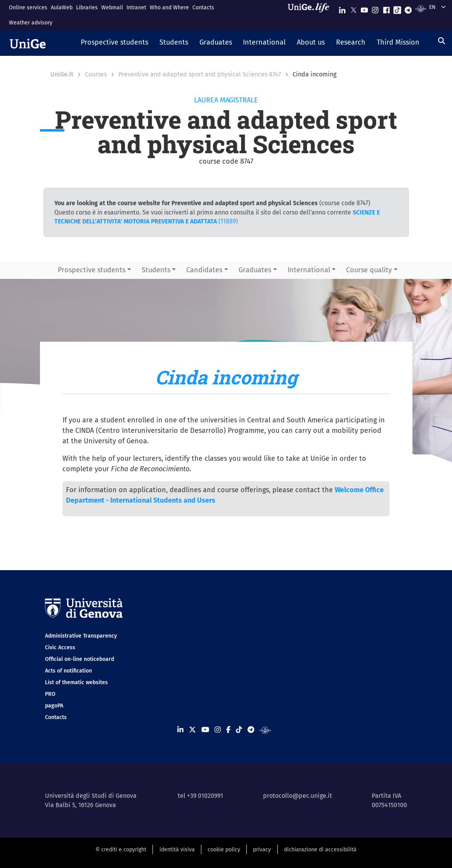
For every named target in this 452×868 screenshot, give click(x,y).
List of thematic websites (76, 682)
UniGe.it (62, 74)
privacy (262, 850)
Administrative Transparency (81, 636)
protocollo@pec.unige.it (298, 796)
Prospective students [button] (92, 270)
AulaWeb (62, 8)
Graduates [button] (255, 270)
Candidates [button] (204, 270)
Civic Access (60, 648)
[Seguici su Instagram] (375, 8)
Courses (96, 74)
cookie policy (224, 850)
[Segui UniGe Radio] (421, 8)
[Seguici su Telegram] (408, 8)
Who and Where (169, 8)
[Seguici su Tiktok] (397, 8)
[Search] (442, 41)
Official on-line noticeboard (80, 659)
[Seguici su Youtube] (364, 8)
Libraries (87, 8)
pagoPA (54, 706)
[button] (115, 43)
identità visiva (177, 850)
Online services (28, 8)
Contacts (203, 8)
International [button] (309, 270)
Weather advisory (31, 23)
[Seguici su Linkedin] (342, 8)
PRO (50, 694)
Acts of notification (68, 671)
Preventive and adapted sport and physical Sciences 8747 (200, 74)
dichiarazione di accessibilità (320, 850)
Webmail (112, 8)
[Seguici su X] (353, 8)
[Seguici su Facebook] (386, 8)
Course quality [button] (369, 270)
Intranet (136, 8)
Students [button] (156, 270)
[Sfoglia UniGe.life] (311, 15)
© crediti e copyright (121, 850)
